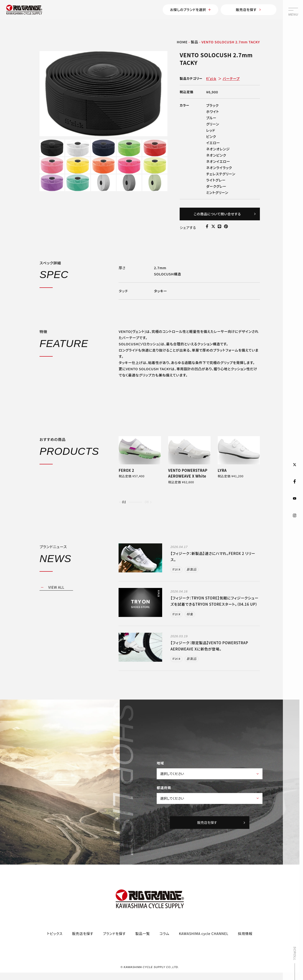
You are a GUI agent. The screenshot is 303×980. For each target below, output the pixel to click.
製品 (194, 43)
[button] (120, 505)
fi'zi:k (211, 80)
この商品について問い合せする (224, 216)
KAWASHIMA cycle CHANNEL (204, 939)
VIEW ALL (56, 590)
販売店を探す (244, 10)
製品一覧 (143, 939)
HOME (182, 43)
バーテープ (231, 80)
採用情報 (245, 939)
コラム (164, 939)
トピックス (55, 939)
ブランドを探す (114, 939)
